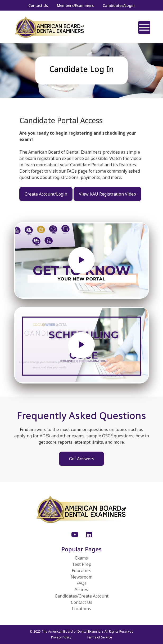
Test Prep (82, 564)
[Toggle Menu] (144, 27)
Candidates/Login (119, 5)
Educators (81, 571)
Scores (82, 590)
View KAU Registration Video (107, 194)
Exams (81, 558)
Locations (81, 609)
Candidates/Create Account (82, 596)
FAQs (81, 583)
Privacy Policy (61, 637)
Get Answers (82, 459)
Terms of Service (99, 637)
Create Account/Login (46, 194)
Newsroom (81, 577)
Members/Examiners (75, 5)
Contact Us (38, 5)
